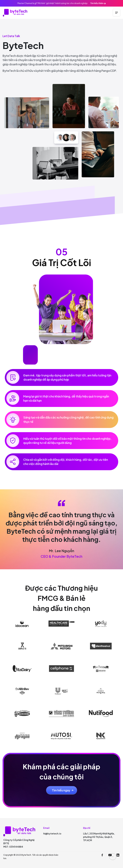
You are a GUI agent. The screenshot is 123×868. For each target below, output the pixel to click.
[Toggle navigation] (117, 13)
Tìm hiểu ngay (61, 790)
